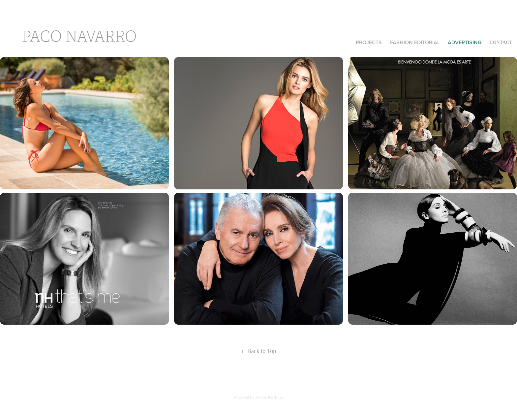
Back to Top (258, 351)
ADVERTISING (465, 42)
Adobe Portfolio (269, 397)
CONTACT (501, 42)
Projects (369, 42)
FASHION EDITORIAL (415, 42)
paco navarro (79, 37)
